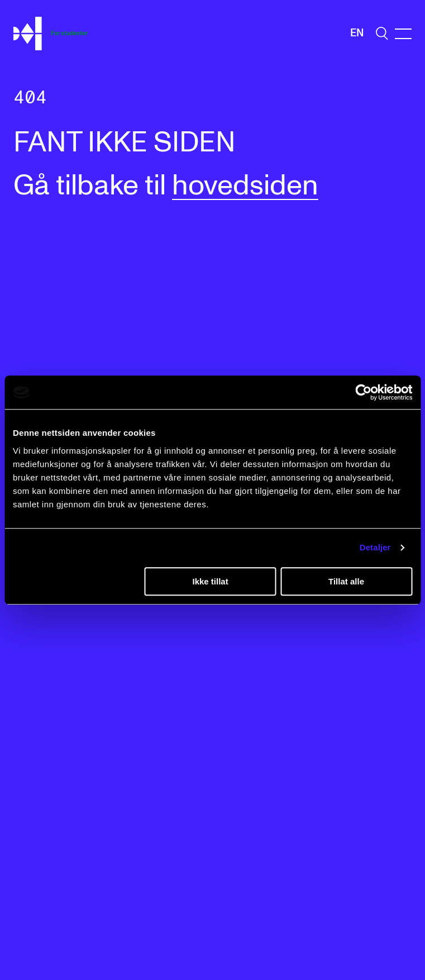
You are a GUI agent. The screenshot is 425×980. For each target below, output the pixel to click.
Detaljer (375, 547)
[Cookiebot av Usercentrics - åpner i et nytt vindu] (363, 392)
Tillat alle (346, 581)
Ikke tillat (210, 581)
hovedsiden (245, 186)
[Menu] (403, 34)
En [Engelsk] (357, 33)
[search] (382, 33)
